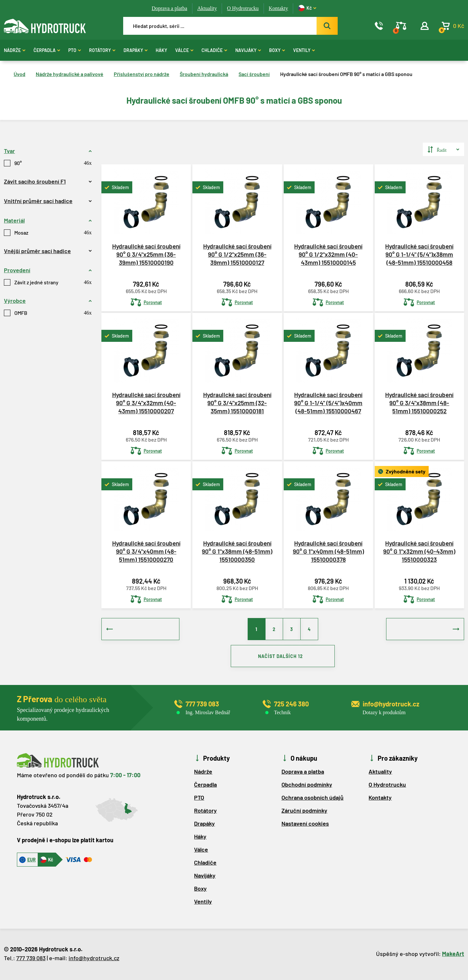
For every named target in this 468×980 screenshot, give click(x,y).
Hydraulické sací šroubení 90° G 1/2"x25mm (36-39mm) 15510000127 (237, 254)
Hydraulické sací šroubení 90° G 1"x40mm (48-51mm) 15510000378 (328, 551)
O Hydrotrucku (243, 8)
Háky (161, 50)
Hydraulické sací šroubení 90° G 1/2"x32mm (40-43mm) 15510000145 (328, 254)
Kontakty (279, 8)
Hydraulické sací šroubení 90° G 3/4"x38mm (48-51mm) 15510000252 (419, 403)
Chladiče (214, 50)
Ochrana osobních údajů (312, 799)
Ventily (304, 50)
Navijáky (248, 50)
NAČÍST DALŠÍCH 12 (283, 657)
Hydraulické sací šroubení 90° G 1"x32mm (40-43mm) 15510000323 (419, 551)
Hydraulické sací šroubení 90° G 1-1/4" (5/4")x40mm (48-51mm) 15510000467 (328, 403)
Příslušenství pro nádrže (142, 74)
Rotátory (102, 50)
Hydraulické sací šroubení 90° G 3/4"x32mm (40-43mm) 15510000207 (146, 403)
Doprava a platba (169, 8)
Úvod (19, 74)
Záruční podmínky (304, 812)
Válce (184, 50)
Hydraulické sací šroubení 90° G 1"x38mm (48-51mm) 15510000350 (237, 551)
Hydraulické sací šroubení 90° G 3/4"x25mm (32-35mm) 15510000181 (237, 403)
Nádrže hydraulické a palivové (70, 74)
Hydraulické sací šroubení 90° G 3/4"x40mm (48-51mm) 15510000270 (146, 551)
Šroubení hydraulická (204, 74)
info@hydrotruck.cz (94, 959)
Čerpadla (47, 50)
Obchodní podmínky (307, 786)
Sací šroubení (254, 74)
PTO (75, 50)
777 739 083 (31, 959)
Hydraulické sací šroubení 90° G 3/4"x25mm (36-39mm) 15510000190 (146, 254)
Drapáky (136, 50)
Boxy (277, 50)
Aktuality (207, 8)
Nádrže (15, 50)
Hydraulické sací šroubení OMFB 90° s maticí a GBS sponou (346, 74)
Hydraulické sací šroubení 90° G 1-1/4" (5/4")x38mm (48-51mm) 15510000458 (419, 254)
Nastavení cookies (305, 825)
